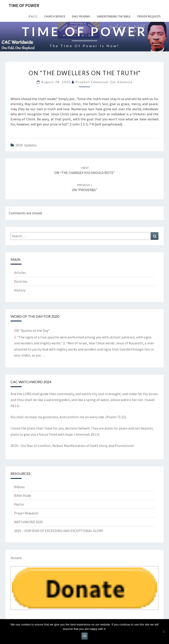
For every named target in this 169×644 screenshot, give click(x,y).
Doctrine (21, 281)
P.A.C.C (33, 16)
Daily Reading (81, 16)
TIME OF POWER (24, 5)
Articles (20, 273)
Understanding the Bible (114, 16)
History (20, 290)
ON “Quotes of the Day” (32, 330)
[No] (163, 632)
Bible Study (23, 495)
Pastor (19, 504)
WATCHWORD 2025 (28, 522)
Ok (85, 636)
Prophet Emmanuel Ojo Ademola (104, 82)
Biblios (19, 487)
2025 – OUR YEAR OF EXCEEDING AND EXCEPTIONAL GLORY (59, 531)
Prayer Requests (149, 16)
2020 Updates (26, 145)
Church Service (55, 16)
